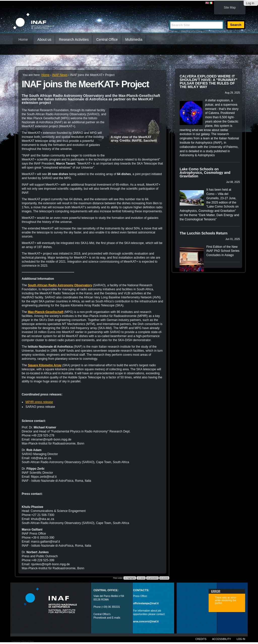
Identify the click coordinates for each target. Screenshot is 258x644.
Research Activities (74, 39)
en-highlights (130, 578)
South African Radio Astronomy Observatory (60, 285)
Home (23, 39)
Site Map (230, 8)
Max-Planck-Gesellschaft (45, 312)
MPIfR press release (39, 402)
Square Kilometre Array (45, 365)
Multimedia (134, 39)
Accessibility (221, 639)
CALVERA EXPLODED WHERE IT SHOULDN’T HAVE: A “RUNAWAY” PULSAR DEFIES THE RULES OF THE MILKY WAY (208, 82)
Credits (201, 639)
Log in (250, 3)
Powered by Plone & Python (23, 641)
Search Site (169, 18)
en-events (164, 578)
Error (216, 591)
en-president (152, 578)
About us (44, 39)
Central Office (107, 39)
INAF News (60, 75)
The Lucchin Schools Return (204, 233)
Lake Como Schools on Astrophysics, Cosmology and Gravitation (205, 173)
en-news (141, 578)
